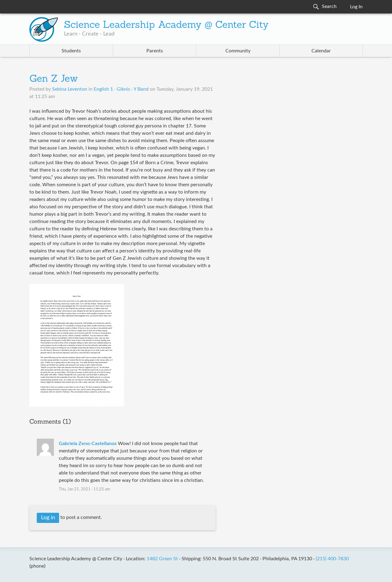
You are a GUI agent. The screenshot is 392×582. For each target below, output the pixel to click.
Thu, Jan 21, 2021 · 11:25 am (85, 489)
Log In (356, 7)
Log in (48, 518)
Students (71, 51)
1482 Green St (162, 559)
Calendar (321, 51)
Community (238, 51)
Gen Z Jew (54, 79)
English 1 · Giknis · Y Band (121, 89)
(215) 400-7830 (332, 559)
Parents (155, 51)
